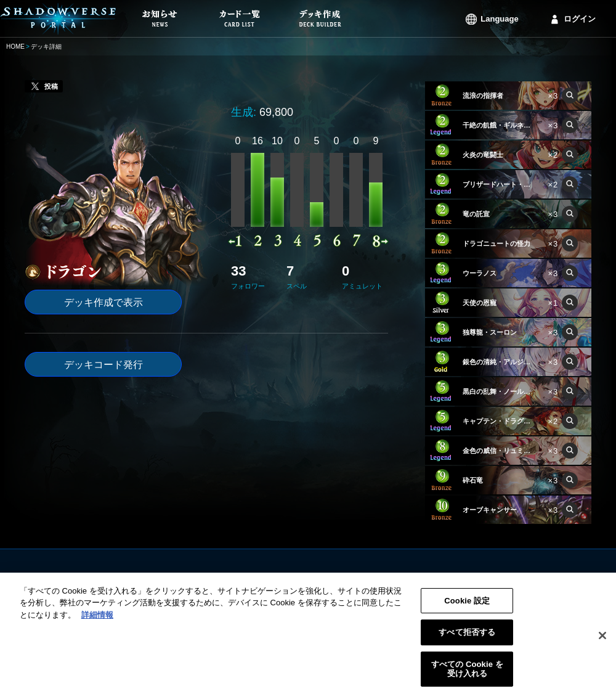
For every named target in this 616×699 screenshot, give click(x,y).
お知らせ (237, 578)
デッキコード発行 (103, 365)
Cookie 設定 (467, 610)
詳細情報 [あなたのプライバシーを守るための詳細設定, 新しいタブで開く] (97, 624)
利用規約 (386, 578)
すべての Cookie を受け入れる (467, 678)
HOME (15, 47)
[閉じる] (602, 645)
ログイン (580, 19)
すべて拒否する (467, 642)
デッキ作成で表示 (103, 302)
